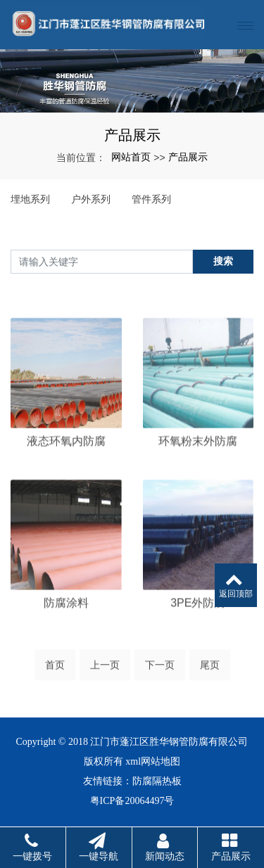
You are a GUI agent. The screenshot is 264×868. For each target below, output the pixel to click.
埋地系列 (30, 199)
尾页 (210, 669)
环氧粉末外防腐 (198, 470)
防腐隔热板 (157, 781)
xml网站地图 (153, 761)
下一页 (160, 669)
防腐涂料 (66, 631)
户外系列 (91, 199)
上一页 (105, 669)
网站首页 (131, 157)
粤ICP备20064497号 (132, 801)
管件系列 (151, 199)
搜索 (223, 261)
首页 (55, 669)
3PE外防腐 (198, 631)
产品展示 (188, 157)
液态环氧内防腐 (66, 470)
